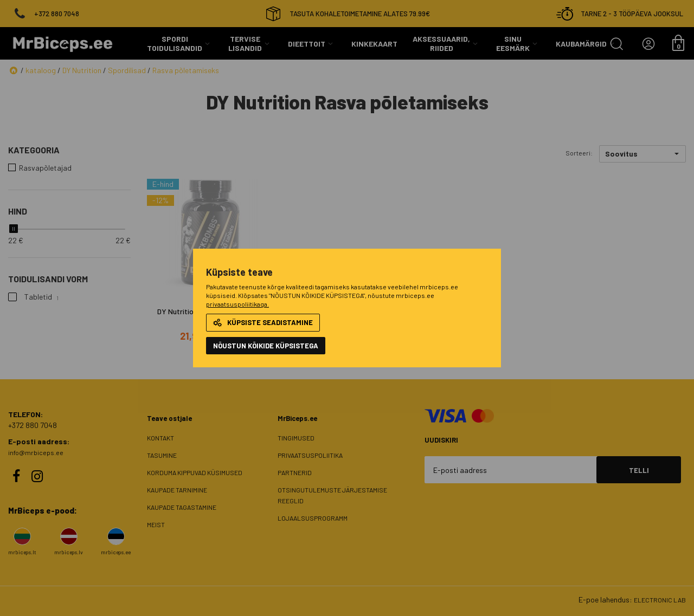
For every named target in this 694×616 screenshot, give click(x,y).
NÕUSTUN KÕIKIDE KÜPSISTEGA (266, 346)
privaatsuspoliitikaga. (237, 304)
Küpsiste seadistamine (263, 322)
